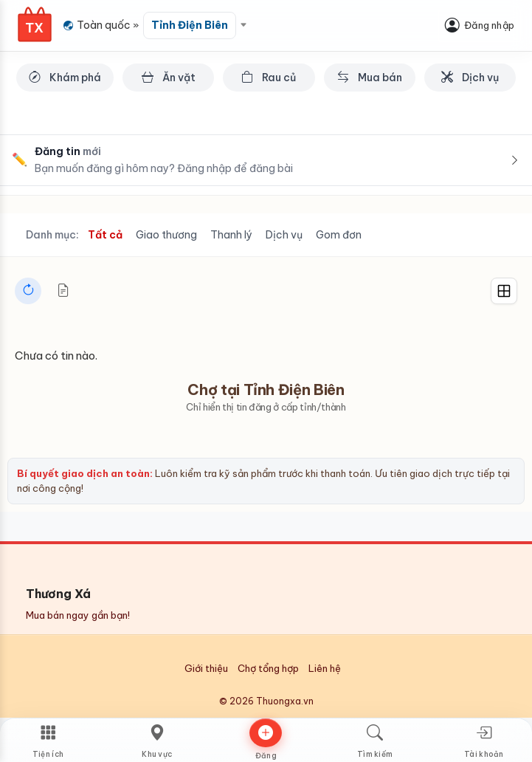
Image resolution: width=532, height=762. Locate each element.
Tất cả (105, 235)
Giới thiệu (206, 668)
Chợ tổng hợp (268, 668)
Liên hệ (325, 668)
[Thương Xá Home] (35, 24)
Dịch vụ (284, 235)
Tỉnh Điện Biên (190, 25)
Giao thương (166, 235)
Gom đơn (339, 235)
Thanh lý (231, 235)
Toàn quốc (104, 25)
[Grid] (504, 291)
